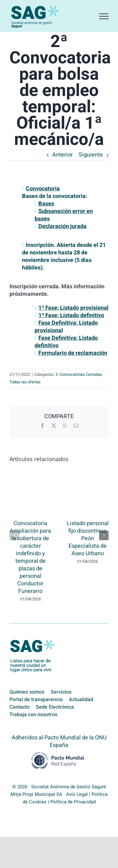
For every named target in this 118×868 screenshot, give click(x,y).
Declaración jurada (62, 226)
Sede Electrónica (55, 707)
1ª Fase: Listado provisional (73, 308)
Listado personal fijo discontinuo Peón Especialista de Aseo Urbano (88, 538)
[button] (14, 535)
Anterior (62, 155)
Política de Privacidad (73, 802)
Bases (46, 204)
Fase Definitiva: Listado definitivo (66, 342)
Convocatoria (43, 189)
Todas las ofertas (25, 382)
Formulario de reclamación (73, 353)
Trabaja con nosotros (33, 715)
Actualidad (81, 700)
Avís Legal (77, 794)
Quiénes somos (27, 692)
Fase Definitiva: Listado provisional (66, 327)
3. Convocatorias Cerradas (79, 374)
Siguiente (91, 155)
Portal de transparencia (36, 700)
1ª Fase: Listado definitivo (71, 315)
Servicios (61, 692)
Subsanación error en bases (64, 215)
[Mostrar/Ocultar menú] (104, 16)
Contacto (20, 707)
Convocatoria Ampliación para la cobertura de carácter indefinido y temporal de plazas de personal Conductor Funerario (30, 557)
